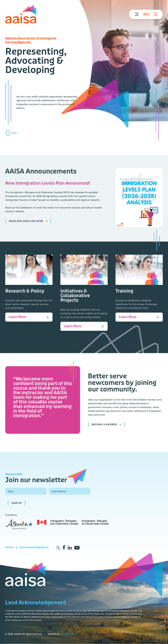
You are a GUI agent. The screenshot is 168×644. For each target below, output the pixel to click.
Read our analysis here (28, 221)
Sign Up (17, 503)
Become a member (106, 425)
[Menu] (136, 14)
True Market (67, 634)
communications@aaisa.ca (34, 547)
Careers (9, 547)
